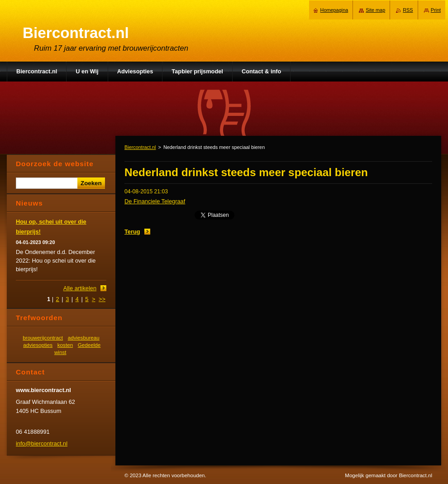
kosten (65, 345)
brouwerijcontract (43, 338)
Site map (375, 10)
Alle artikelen (80, 288)
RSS (408, 10)
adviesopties (38, 345)
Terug (132, 232)
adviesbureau (84, 338)
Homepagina (334, 10)
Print (436, 10)
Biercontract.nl (140, 147)
